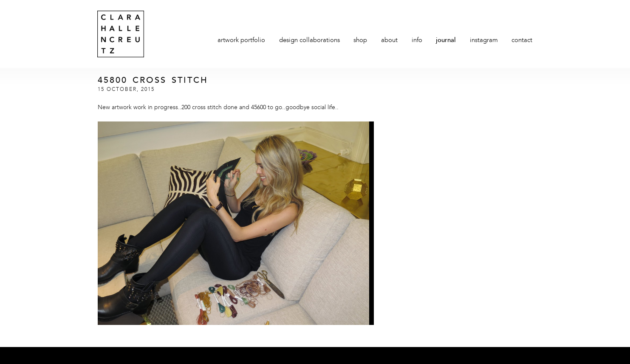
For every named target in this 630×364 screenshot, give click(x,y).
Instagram (484, 41)
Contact (522, 41)
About (389, 41)
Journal (446, 41)
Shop (360, 41)
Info (417, 41)
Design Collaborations (309, 41)
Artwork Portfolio (241, 41)
